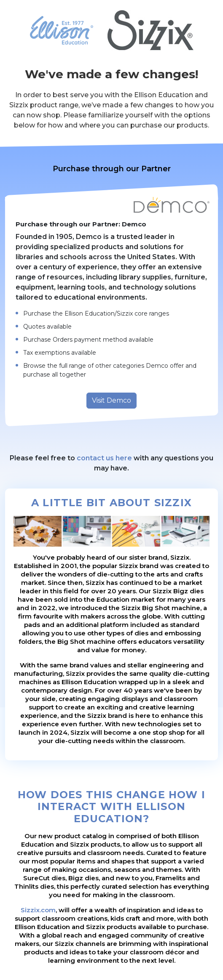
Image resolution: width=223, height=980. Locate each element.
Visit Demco (111, 400)
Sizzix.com (38, 910)
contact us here (104, 458)
